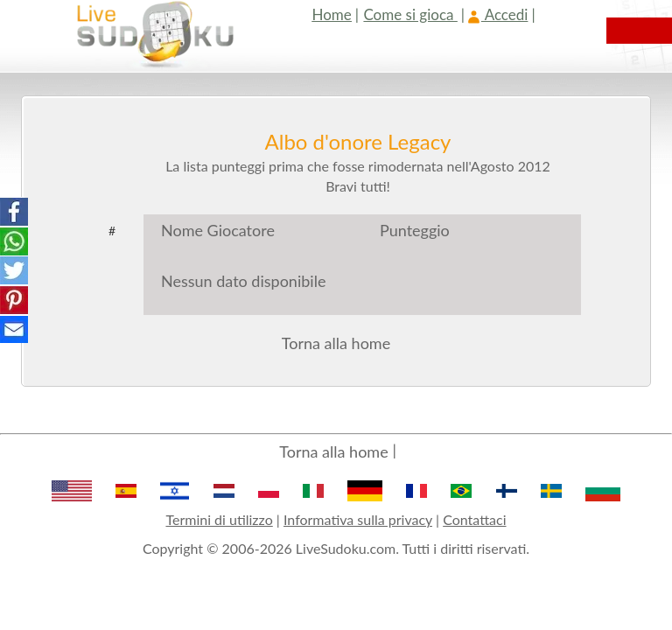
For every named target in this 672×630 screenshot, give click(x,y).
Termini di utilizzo (219, 519)
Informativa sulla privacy (358, 519)
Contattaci (474, 519)
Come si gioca (410, 14)
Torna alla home (336, 343)
